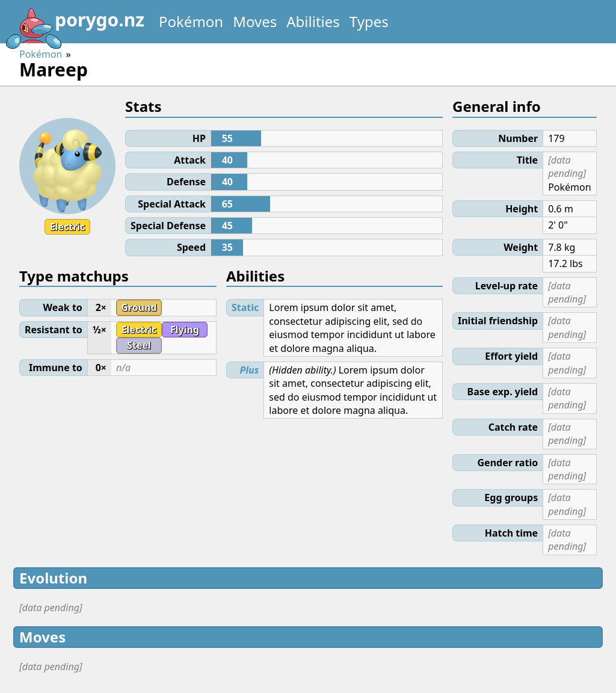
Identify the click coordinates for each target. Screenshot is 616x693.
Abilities (313, 21)
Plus (250, 370)
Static (245, 307)
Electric (68, 227)
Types (369, 21)
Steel (139, 345)
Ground (139, 307)
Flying (185, 330)
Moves (255, 21)
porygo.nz (75, 24)
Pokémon (191, 21)
